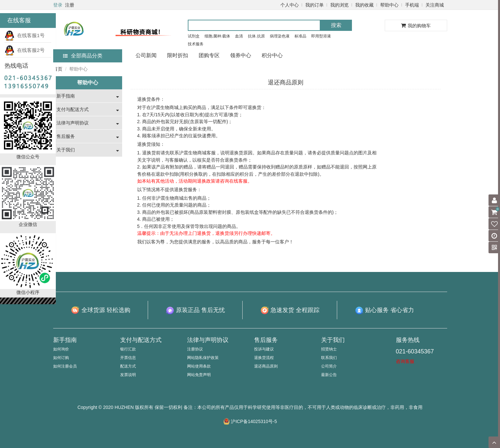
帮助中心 (389, 5)
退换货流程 (264, 358)
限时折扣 (178, 55)
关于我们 (66, 150)
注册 (70, 5)
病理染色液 (280, 36)
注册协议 (195, 349)
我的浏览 (339, 5)
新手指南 (66, 96)
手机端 (412, 5)
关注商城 (435, 5)
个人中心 (290, 5)
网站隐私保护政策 (203, 358)
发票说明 (128, 375)
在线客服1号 (25, 35)
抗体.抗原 (256, 36)
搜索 (336, 25)
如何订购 (61, 358)
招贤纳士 (329, 349)
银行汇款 (128, 349)
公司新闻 (146, 55)
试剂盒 (194, 36)
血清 (239, 36)
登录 (58, 5)
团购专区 (209, 55)
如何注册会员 (65, 366)
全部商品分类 (83, 56)
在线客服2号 (25, 50)
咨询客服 (405, 361)
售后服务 (66, 136)
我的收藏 (364, 5)
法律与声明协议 (73, 123)
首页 (58, 69)
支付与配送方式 (73, 109)
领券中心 (241, 55)
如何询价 (61, 349)
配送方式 (128, 366)
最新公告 (329, 375)
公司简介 (329, 366)
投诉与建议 (264, 349)
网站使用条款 (199, 366)
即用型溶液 (321, 36)
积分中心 (272, 55)
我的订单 (315, 5)
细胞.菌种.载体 (217, 36)
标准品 (300, 36)
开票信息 (128, 358)
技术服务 (196, 44)
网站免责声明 (199, 375)
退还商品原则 (266, 366)
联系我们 (329, 358)
